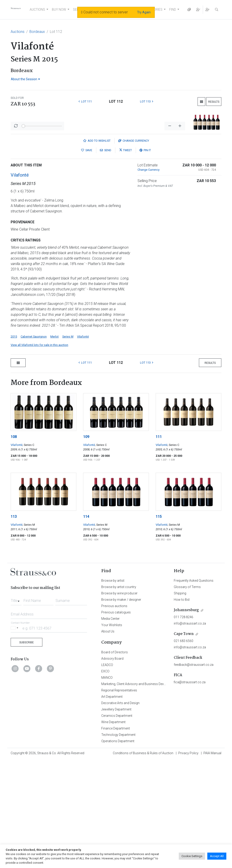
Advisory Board (112, 767)
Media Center (110, 727)
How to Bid (182, 708)
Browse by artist (113, 689)
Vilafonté (20, 283)
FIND (173, 10)
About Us (108, 739)
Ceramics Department (117, 824)
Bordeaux (37, 32)
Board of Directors (115, 760)
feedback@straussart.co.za (194, 773)
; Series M (29, 633)
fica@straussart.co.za (190, 790)
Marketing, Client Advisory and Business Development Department (148, 792)
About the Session (25, 79)
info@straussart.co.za (190, 732)
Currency (134, 249)
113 (14, 625)
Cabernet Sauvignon (34, 445)
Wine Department (113, 830)
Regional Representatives (119, 798)
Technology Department (118, 843)
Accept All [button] (217, 856)
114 (86, 625)
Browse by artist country (119, 695)
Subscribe (27, 750)
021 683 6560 (184, 749)
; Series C (28, 553)
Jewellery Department (116, 817)
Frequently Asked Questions (194, 689)
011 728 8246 (184, 725)
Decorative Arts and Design (120, 811)
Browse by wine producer (119, 701)
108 (14, 545)
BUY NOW (59, 10)
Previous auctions (114, 714)
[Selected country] (15, 736)
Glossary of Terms (187, 695)
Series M (68, 445)
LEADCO (107, 773)
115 (159, 625)
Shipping (180, 701)
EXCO (105, 779)
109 (86, 545)
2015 (14, 445)
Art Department (112, 805)
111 (159, 545)
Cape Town (184, 742)
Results (214, 102)
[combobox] (16, 708)
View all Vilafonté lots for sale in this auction (39, 453)
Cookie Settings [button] (192, 856)
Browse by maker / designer (121, 708)
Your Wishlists (112, 733)
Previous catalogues (116, 720)
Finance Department (116, 836)
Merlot (54, 445)
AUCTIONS (37, 10)
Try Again (144, 12)
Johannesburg (186, 718)
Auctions (18, 32)
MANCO (107, 786)
